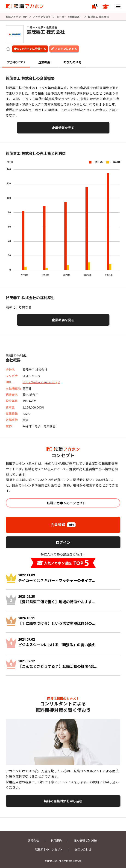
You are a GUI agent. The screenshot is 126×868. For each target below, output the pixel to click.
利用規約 (56, 840)
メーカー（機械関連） (69, 17)
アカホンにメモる (66, 49)
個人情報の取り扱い (86, 840)
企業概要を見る (63, 320)
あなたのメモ (72, 62)
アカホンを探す (42, 17)
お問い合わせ (83, 849)
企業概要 (44, 62)
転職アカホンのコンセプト (66, 503)
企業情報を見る (63, 128)
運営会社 (33, 840)
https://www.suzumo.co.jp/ (41, 382)
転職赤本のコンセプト (49, 849)
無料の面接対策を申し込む (63, 801)
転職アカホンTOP (16, 17)
